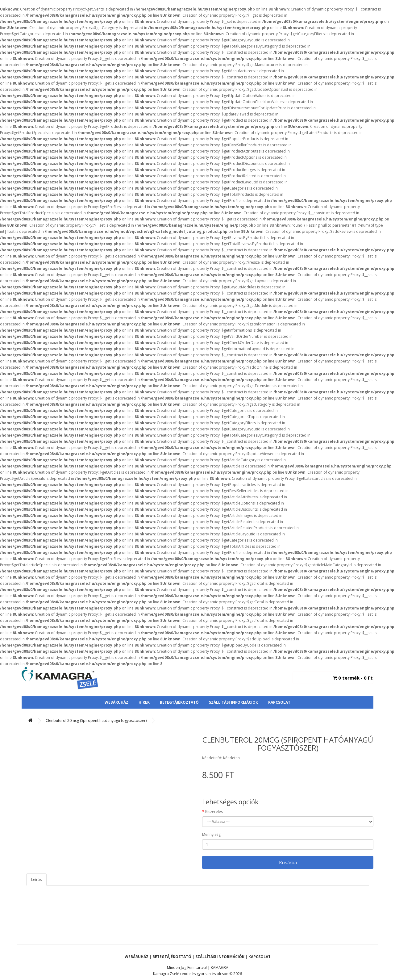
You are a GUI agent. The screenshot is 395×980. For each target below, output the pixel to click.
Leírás (36, 879)
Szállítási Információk (233, 702)
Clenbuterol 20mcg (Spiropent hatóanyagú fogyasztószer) (96, 720)
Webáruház (116, 702)
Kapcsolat (279, 702)
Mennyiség (211, 834)
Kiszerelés (214, 812)
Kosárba (288, 862)
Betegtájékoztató (179, 702)
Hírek (144, 702)
